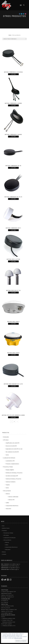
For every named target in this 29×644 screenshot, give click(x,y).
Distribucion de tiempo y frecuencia (14, 473)
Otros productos (7, 491)
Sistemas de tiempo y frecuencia (13, 479)
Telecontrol (8, 509)
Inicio (10, 35)
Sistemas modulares (11, 482)
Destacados (6, 437)
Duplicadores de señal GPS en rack (14, 449)
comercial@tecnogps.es (15, 564)
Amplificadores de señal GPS (13, 443)
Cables (7, 503)
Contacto (4, 554)
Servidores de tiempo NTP (12, 476)
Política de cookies (18, 638)
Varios (7, 455)
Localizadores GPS (10, 461)
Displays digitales (10, 470)
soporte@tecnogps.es (14, 566)
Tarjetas (8, 485)
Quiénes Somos (6, 528)
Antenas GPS (11, 500)
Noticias (4, 552)
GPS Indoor (6, 440)
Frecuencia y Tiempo (8, 467)
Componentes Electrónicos (12, 506)
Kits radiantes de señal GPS (12, 452)
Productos (4, 531)
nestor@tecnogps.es (14, 569)
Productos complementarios (12, 464)
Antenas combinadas (13, 497)
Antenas (8, 494)
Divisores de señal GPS (11, 446)
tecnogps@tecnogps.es (14, 568)
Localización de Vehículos (9, 458)
